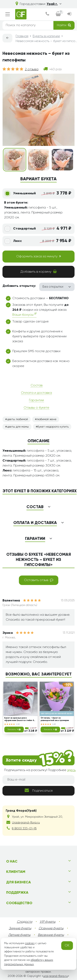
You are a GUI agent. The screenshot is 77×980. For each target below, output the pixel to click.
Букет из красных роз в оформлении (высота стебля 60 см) (20, 720)
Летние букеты (19, 935)
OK (67, 946)
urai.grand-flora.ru (55, 976)
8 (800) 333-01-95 (24, 829)
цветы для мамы (18, 427)
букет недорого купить (53, 427)
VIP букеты (48, 922)
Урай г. (54, 4)
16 (54, 724)
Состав (37, 386)
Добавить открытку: (19, 286)
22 (18, 724)
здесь (71, 770)
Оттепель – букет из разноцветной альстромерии (55, 719)
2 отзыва (32, 69)
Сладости (25, 922)
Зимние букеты (20, 928)
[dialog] (47, 14)
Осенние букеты (51, 928)
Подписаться (39, 790)
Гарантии (36, 400)
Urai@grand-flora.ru (26, 823)
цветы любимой (17, 419)
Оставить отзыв (39, 580)
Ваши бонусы (24, 315)
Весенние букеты (51, 935)
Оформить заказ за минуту (39, 256)
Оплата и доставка (36, 393)
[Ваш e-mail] (38, 780)
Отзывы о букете (36, 408)
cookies (30, 943)
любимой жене (47, 419)
